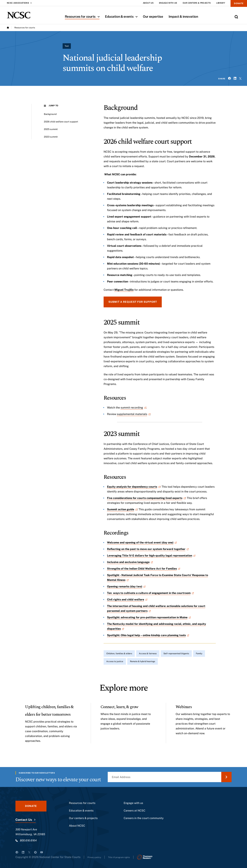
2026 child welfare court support (65, 122)
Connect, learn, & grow (126, 707)
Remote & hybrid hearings (143, 661)
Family (199, 654)
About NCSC (77, 828)
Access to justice (115, 661)
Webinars (186, 707)
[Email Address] (170, 779)
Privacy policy (96, 859)
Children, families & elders (119, 654)
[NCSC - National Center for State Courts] (19, 15)
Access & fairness (148, 654)
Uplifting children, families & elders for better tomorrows (47, 714)
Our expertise (153, 16)
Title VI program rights (127, 859)
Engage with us (133, 805)
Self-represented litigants (176, 654)
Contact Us (24, 822)
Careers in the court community (144, 820)
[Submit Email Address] (226, 779)
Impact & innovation (183, 16)
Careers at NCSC (134, 813)
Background (52, 114)
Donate (236, 5)
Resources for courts (84, 16)
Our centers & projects (83, 820)
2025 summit (52, 129)
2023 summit (52, 137)
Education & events (123, 16)
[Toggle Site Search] (236, 17)
